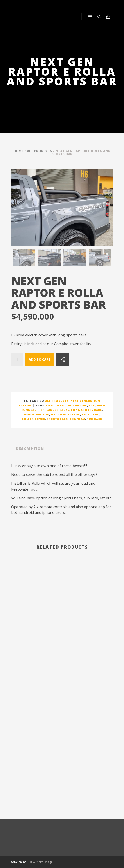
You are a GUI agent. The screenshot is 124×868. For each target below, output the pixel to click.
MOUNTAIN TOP (37, 414)
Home (18, 151)
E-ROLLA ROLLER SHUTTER (67, 405)
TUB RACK (95, 419)
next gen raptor (65, 414)
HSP (42, 410)
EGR (92, 405)
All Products (40, 151)
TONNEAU (77, 419)
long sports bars (87, 410)
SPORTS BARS (57, 419)
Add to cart (40, 359)
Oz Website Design (41, 862)
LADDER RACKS (58, 410)
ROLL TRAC (90, 414)
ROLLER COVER (33, 419)
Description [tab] (30, 449)
